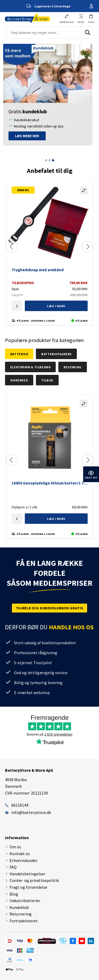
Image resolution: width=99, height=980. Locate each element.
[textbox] (17, 306)
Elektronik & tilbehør (30, 367)
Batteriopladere (56, 354)
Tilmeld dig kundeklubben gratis (50, 608)
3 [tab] (53, 160)
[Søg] (88, 33)
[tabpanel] (50, 95)
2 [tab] (50, 160)
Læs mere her (29, 136)
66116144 (17, 805)
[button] (91, 19)
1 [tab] (46, 160)
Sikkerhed (19, 380)
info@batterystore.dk (28, 812)
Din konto (91, 6)
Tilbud (47, 380)
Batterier (19, 354)
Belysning (72, 367)
